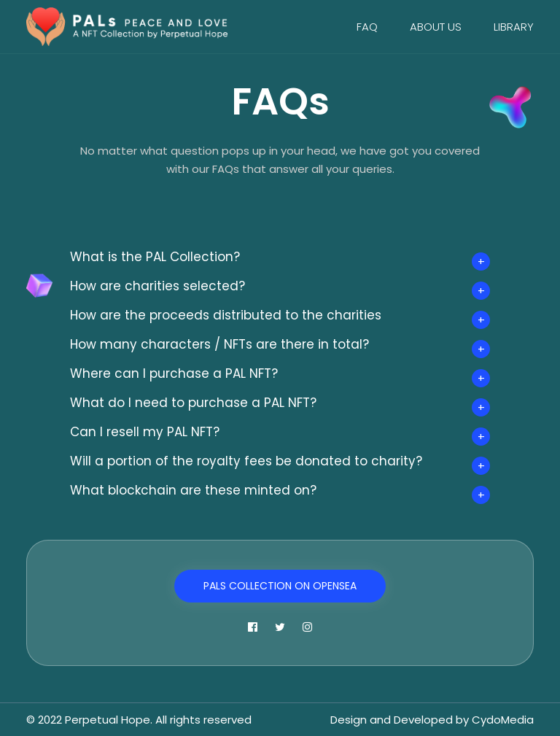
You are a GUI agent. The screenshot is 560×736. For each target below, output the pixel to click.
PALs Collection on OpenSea (280, 586)
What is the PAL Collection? (155, 257)
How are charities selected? (157, 286)
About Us (436, 27)
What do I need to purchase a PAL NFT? (193, 403)
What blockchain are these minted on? (193, 490)
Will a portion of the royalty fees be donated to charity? (246, 461)
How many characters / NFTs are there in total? (219, 344)
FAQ (367, 27)
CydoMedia (503, 720)
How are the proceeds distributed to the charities (226, 315)
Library (514, 27)
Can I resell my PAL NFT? (145, 432)
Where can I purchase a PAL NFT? (174, 373)
